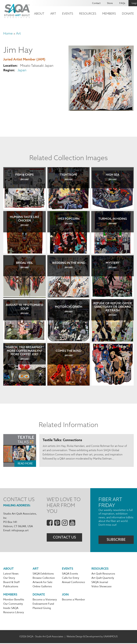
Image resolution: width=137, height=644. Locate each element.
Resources (88, 14)
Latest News (11, 574)
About (39, 14)
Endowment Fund (43, 605)
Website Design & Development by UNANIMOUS (92, 637)
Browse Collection (44, 578)
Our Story (9, 578)
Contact (96, 3)
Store (110, 3)
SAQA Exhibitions (43, 574)
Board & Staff (11, 583)
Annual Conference (73, 583)
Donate (128, 14)
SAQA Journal (100, 583)
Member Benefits (14, 600)
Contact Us (64, 537)
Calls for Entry (71, 578)
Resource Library (14, 613)
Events (68, 14)
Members (109, 14)
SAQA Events (70, 574)
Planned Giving (42, 609)
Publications (11, 587)
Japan (22, 70)
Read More (25, 464)
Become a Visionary (45, 600)
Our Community (13, 605)
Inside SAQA (11, 609)
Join (65, 595)
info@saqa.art (20, 530)
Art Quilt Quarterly (103, 578)
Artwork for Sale (43, 583)
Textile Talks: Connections (62, 440)
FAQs (122, 3)
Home (8, 33)
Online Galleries (42, 587)
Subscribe (116, 540)
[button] (101, 109)
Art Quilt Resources (103, 574)
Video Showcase (102, 587)
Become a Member (73, 600)
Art (53, 14)
